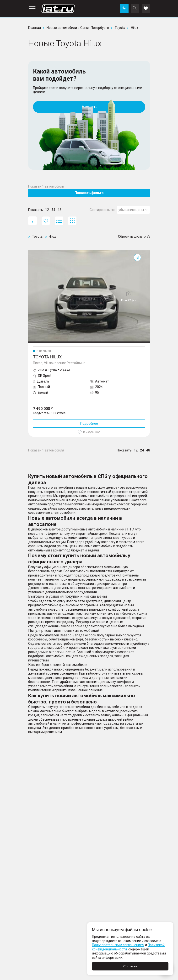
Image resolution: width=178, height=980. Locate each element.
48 (59, 210)
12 (47, 210)
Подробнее (89, 424)
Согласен (130, 966)
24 (53, 210)
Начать (89, 107)
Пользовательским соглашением (118, 945)
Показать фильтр (89, 193)
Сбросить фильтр (134, 236)
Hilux (32, 252)
